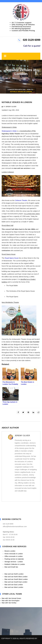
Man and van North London (14, 574)
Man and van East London (14, 585)
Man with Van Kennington (11, 601)
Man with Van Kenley (9, 603)
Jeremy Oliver (11, 107)
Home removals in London (14, 554)
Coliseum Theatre (21, 200)
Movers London (10, 551)
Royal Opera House (12, 258)
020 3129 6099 (29, 40)
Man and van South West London (16, 579)
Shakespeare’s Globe (9, 131)
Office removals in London (14, 556)
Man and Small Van (11, 567)
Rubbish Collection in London (15, 564)
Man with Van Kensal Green (11, 598)
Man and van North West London (16, 577)
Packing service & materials (14, 559)
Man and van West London (14, 587)
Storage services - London (14, 562)
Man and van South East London (16, 582)
